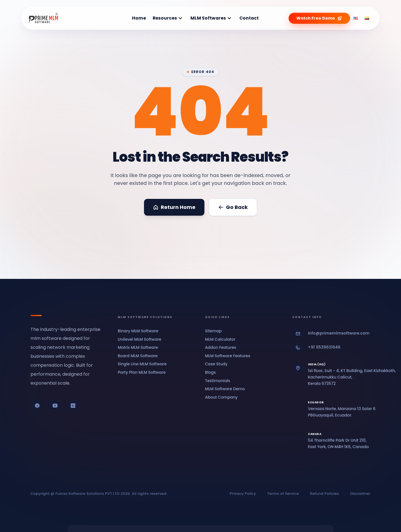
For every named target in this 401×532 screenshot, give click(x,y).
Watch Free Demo (319, 18)
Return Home (174, 207)
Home (139, 18)
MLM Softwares (208, 18)
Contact (249, 18)
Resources (165, 18)
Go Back (233, 207)
